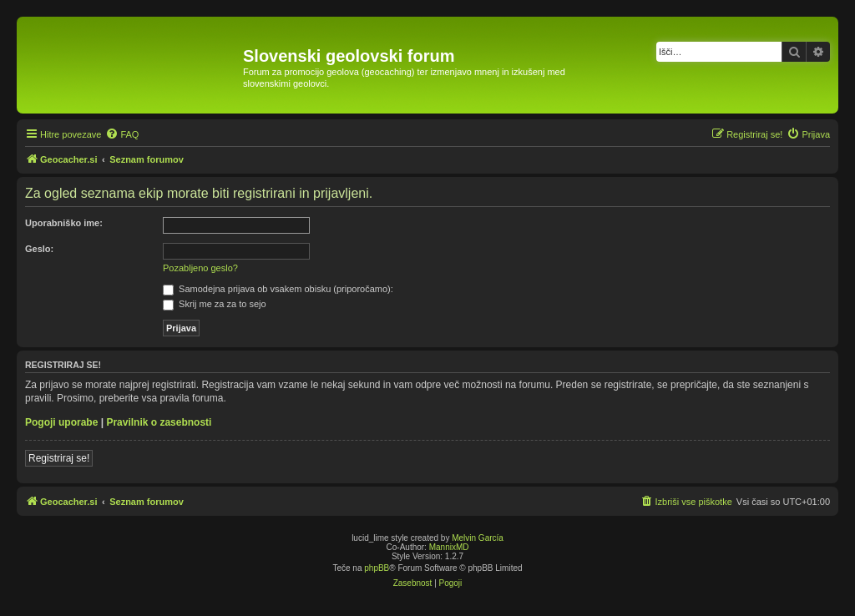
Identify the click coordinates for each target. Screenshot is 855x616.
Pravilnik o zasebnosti (159, 422)
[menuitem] (122, 134)
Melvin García (478, 538)
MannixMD (449, 547)
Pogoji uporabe (61, 422)
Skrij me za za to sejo (215, 304)
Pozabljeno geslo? (200, 268)
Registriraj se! (59, 458)
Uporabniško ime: (64, 223)
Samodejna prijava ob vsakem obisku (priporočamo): (278, 289)
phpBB (377, 568)
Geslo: (39, 249)
